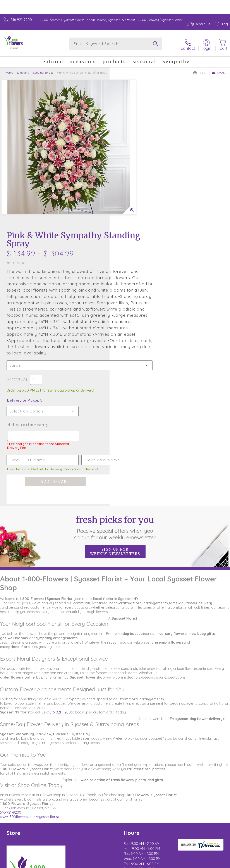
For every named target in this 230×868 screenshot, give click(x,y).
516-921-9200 (21, 20)
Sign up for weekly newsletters (115, 423)
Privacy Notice (190, 813)
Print (200, 71)
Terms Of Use (164, 813)
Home (9, 71)
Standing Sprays (43, 71)
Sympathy (23, 71)
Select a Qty (126, 251)
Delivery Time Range (138, 297)
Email (219, 71)
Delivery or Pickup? (134, 272)
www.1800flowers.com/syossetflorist (30, 689)
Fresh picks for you (115, 399)
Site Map (212, 813)
